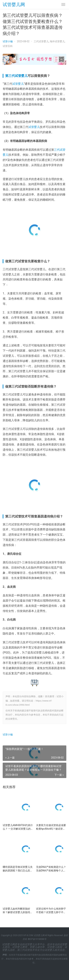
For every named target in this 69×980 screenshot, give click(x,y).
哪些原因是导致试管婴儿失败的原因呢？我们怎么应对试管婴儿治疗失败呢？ (18, 869)
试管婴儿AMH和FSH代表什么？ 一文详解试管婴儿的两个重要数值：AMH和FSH (18, 827)
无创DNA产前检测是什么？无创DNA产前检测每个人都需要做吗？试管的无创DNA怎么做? (51, 869)
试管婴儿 (18, 84)
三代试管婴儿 (41, 41)
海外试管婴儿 (57, 41)
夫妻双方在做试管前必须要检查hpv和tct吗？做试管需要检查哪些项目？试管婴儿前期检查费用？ (51, 827)
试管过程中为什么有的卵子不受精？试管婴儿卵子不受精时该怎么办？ (51, 911)
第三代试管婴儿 (16, 76)
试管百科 (8, 46)
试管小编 (8, 41)
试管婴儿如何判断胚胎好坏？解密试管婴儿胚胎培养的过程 (18, 911)
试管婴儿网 (14, 5)
